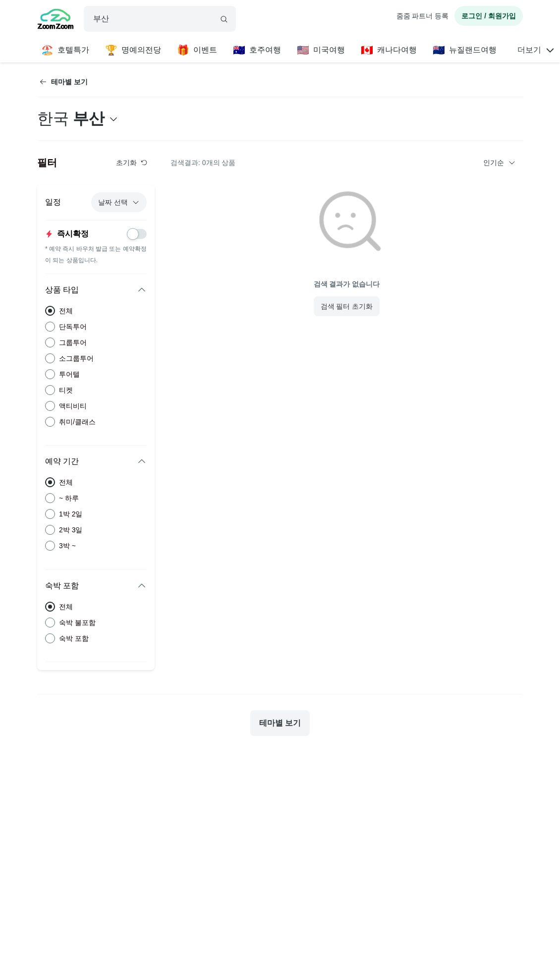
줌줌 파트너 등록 (423, 16)
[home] (56, 20)
